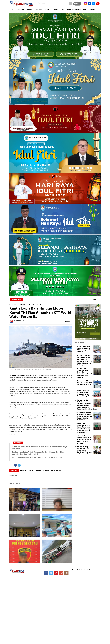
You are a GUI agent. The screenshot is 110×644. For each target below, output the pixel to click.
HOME (13, 9)
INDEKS (92, 9)
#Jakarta (31, 471)
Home (11, 304)
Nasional (31, 304)
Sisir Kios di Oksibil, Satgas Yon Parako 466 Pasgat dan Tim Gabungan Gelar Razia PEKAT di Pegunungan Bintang (85, 360)
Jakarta (21, 304)
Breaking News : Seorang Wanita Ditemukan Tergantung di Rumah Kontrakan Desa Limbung (85, 373)
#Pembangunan (56, 471)
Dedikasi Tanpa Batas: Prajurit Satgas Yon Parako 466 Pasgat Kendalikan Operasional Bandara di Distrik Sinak (38, 453)
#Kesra (38, 471)
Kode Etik (82, 570)
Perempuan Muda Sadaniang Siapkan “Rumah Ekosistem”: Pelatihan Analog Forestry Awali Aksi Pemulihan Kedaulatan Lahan (87, 405)
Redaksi (75, 570)
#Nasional (46, 471)
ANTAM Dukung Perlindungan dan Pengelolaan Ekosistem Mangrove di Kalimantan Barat (84, 450)
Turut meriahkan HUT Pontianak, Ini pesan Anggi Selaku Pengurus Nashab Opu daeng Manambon (85, 416)
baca (68, 322)
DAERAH (39, 9)
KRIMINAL (55, 9)
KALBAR (29, 9)
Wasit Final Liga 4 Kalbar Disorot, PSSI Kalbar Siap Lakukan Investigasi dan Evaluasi (84, 440)
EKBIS (63, 9)
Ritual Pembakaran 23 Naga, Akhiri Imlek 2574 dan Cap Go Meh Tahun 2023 (85, 349)
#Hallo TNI (23, 471)
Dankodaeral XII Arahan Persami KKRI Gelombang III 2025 (84, 383)
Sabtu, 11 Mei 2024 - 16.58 (20, 322)
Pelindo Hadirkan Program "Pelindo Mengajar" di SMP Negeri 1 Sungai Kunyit (85, 393)
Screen (77, 4)
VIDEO (85, 9)
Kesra (26, 304)
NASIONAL (21, 9)
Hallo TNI (16, 304)
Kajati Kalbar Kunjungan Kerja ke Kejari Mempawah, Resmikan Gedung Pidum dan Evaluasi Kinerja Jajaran (84, 428)
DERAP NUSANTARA (74, 9)
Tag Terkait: (14, 471)
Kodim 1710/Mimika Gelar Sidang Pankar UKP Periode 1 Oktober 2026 (37, 457)
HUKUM (47, 9)
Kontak (89, 570)
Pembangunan (38, 304)
